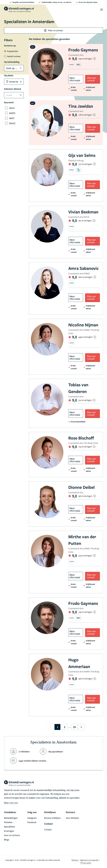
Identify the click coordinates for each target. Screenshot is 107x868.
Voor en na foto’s (12, 835)
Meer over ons (11, 803)
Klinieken (8, 822)
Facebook (32, 822)
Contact (48, 829)
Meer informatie (75, 79)
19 (74, 727)
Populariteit (11, 51)
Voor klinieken (72, 818)
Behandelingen (11, 818)
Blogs (7, 840)
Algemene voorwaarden (89, 860)
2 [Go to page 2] (65, 727)
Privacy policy (86, 863)
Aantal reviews (12, 56)
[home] (19, 10)
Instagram (32, 818)
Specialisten (10, 827)
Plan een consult (92, 79)
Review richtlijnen (52, 818)
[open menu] (101, 10)
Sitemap (75, 860)
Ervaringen (9, 831)
